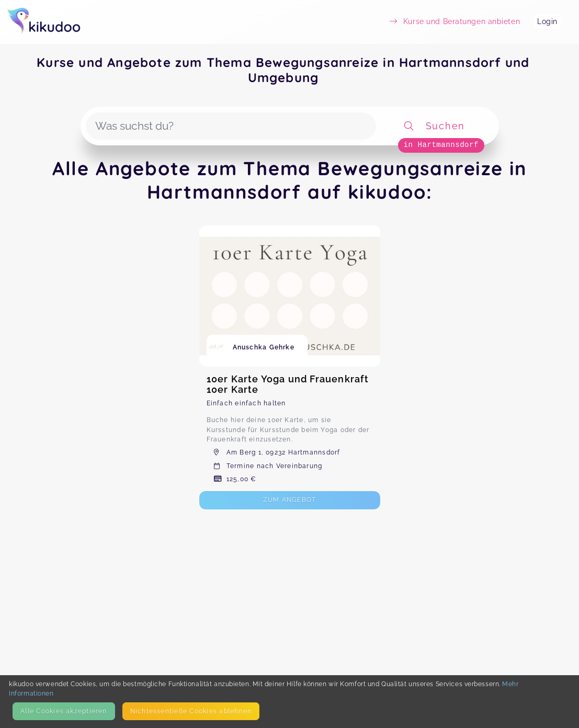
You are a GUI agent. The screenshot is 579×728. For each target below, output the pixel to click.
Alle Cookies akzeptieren (64, 711)
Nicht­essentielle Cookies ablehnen (191, 711)
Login (547, 21)
